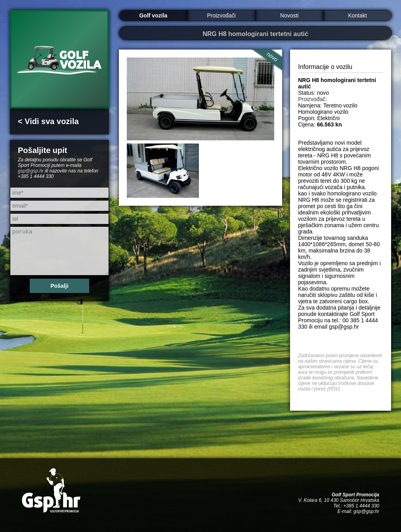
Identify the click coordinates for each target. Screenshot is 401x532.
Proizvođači (221, 15)
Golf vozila (153, 15)
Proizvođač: (312, 99)
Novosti (289, 15)
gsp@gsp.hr (31, 171)
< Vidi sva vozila (48, 121)
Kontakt (357, 15)
